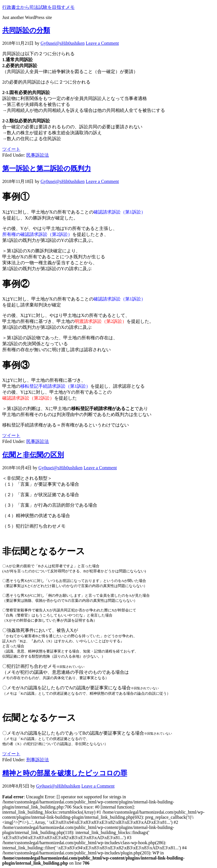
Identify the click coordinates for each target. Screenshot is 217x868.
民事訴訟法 (38, 155)
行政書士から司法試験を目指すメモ (38, 7)
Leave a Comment (102, 43)
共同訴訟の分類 (26, 30)
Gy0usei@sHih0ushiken (62, 43)
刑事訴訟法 (38, 760)
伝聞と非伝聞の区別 (33, 455)
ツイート (11, 149)
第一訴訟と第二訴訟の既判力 (47, 169)
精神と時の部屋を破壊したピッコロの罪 (65, 773)
